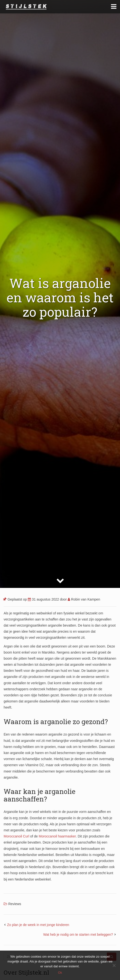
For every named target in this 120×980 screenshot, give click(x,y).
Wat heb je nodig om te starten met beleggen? (78, 935)
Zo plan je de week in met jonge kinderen (38, 925)
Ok (60, 973)
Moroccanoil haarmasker (57, 836)
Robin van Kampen (84, 599)
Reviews (15, 904)
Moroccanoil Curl (16, 836)
